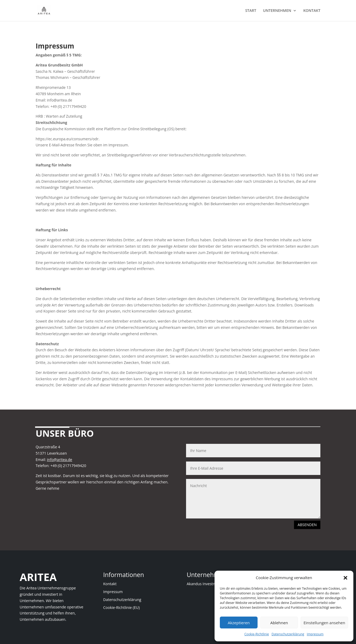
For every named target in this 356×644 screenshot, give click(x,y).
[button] (345, 578)
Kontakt (110, 584)
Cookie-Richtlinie (257, 634)
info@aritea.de (60, 460)
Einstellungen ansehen (324, 623)
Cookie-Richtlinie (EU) (121, 608)
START (251, 11)
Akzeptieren (239, 623)
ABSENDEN (307, 525)
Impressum (315, 634)
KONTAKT (312, 11)
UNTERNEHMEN (277, 11)
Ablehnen (279, 623)
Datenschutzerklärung (288, 634)
